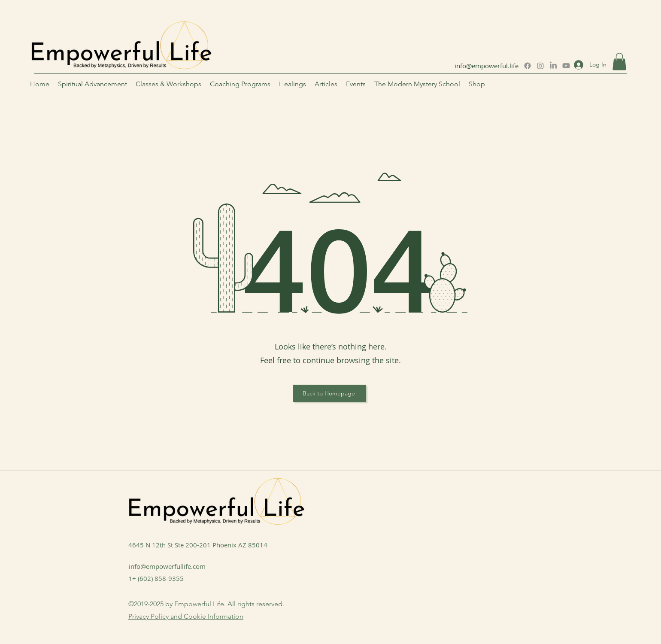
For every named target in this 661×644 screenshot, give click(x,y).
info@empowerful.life (487, 66)
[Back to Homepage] (330, 393)
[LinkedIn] (553, 66)
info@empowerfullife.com (167, 566)
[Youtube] (566, 66)
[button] (619, 62)
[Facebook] (528, 66)
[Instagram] (540, 66)
